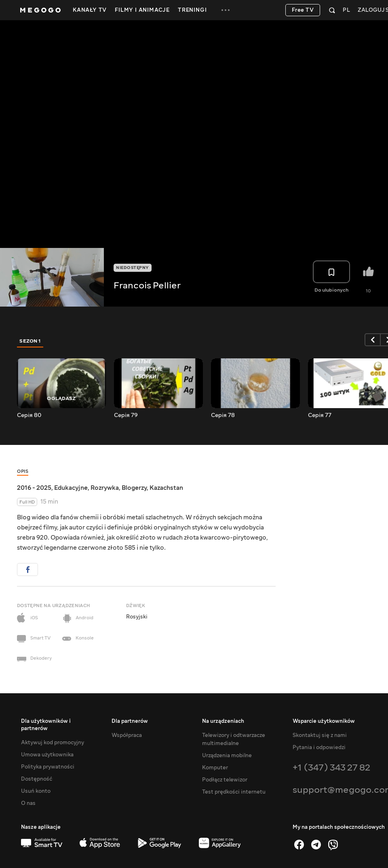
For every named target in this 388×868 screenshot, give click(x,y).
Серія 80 (29, 415)
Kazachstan (166, 488)
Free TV (303, 10)
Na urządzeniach (223, 721)
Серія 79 (126, 415)
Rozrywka (105, 488)
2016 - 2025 (34, 488)
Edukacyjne (71, 488)
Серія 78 (223, 415)
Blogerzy (134, 488)
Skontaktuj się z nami (320, 735)
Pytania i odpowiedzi (319, 747)
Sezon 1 (30, 341)
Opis (23, 471)
